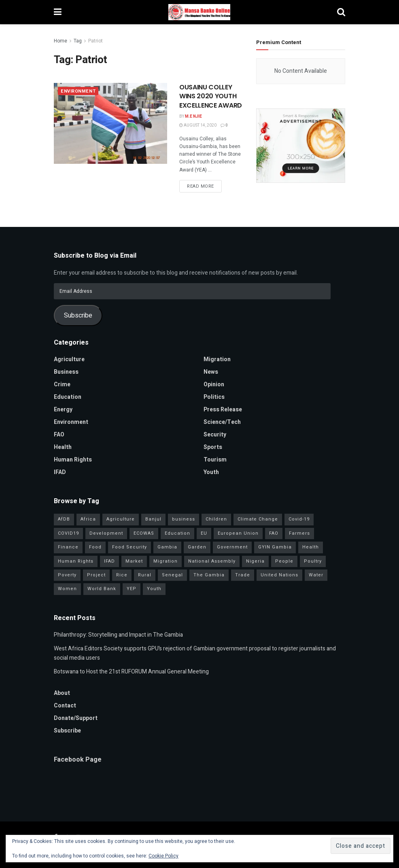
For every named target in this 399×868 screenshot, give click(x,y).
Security (215, 435)
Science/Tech (222, 422)
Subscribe (78, 315)
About (62, 693)
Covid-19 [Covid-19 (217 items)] (299, 519)
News (211, 372)
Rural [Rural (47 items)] (145, 575)
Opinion (214, 384)
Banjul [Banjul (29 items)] (153, 519)
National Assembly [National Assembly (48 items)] (212, 561)
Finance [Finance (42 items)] (68, 547)
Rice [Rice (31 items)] (122, 575)
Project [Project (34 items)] (96, 575)
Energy (63, 410)
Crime (62, 384)
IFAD (60, 472)
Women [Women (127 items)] (67, 589)
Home (60, 41)
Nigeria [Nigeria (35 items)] (255, 561)
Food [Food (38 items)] (95, 547)
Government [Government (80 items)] (232, 547)
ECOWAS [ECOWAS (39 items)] (144, 533)
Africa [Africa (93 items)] (88, 519)
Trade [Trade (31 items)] (243, 575)
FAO (59, 435)
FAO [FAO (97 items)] (274, 533)
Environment (78, 91)
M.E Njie (193, 116)
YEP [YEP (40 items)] (132, 589)
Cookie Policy (163, 856)
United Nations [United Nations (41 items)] (279, 575)
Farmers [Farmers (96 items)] (299, 533)
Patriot (96, 41)
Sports (213, 447)
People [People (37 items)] (284, 561)
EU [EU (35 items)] (204, 533)
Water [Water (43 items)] (316, 575)
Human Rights (73, 460)
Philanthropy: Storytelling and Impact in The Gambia (118, 635)
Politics (214, 397)
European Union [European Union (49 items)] (238, 533)
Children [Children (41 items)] (216, 519)
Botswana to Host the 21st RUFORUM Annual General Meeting (131, 672)
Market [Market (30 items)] (134, 561)
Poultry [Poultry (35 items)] (313, 561)
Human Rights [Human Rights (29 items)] (76, 561)
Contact (65, 706)
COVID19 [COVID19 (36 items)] (68, 533)
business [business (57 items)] (184, 519)
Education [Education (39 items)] (177, 533)
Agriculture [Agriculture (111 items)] (121, 519)
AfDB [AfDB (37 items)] (64, 519)
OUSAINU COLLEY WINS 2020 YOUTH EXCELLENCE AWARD (211, 96)
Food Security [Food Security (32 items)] (129, 547)
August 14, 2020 (198, 125)
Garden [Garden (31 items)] (197, 547)
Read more (201, 186)
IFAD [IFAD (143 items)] (109, 561)
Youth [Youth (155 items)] (154, 589)
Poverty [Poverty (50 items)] (67, 575)
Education (68, 397)
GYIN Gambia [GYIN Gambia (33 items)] (275, 547)
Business (66, 372)
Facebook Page (78, 760)
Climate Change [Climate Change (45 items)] (258, 519)
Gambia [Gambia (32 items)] (167, 547)
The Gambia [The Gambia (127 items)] (209, 575)
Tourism (215, 460)
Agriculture (69, 359)
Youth (211, 472)
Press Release (223, 410)
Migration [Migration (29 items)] (166, 561)
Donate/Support (76, 718)
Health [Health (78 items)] (311, 547)
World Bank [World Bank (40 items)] (102, 589)
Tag (78, 41)
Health (63, 447)
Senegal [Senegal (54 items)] (172, 575)
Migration (217, 359)
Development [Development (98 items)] (106, 533)
